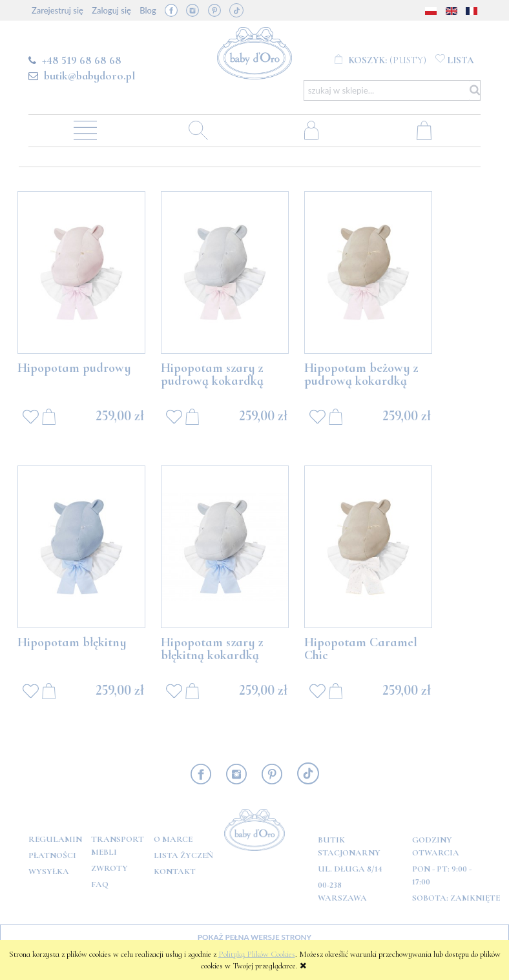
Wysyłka (49, 872)
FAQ (100, 884)
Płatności (52, 855)
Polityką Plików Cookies (257, 954)
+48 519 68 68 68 (82, 60)
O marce (173, 839)
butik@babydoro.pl (89, 76)
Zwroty (109, 868)
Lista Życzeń (183, 855)
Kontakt (175, 872)
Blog (148, 10)
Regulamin (55, 839)
